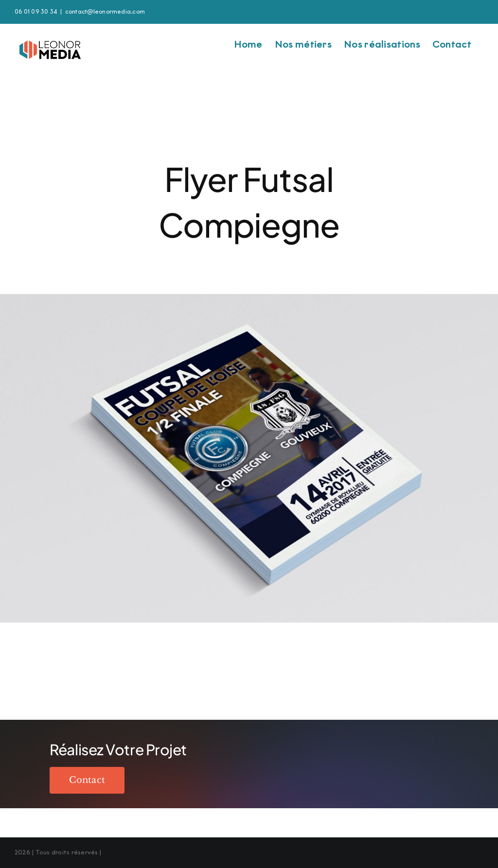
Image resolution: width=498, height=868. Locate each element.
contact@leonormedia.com (105, 11)
